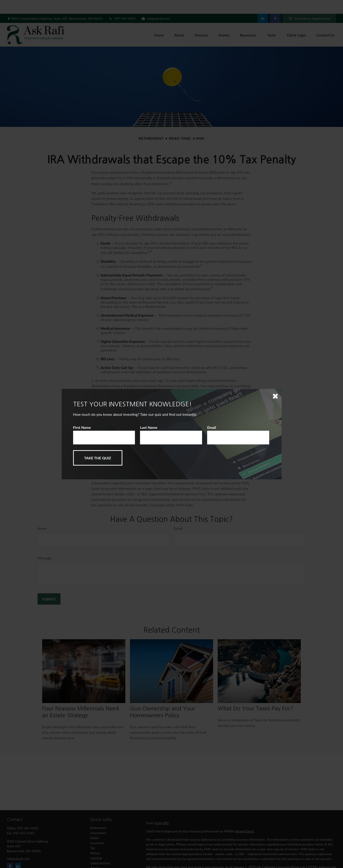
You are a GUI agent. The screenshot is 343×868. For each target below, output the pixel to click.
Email (212, 427)
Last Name (149, 427)
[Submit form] (98, 458)
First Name (82, 427)
